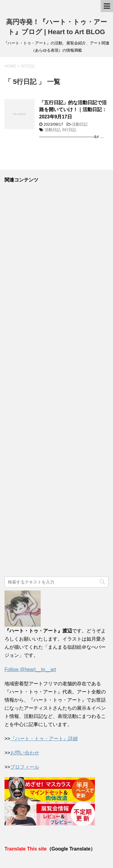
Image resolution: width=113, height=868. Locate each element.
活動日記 (80, 124)
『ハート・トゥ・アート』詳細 (44, 739)
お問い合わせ (25, 753)
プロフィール (25, 767)
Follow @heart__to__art (30, 669)
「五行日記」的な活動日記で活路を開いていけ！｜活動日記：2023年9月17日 (73, 110)
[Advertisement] (56, 380)
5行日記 (69, 130)
